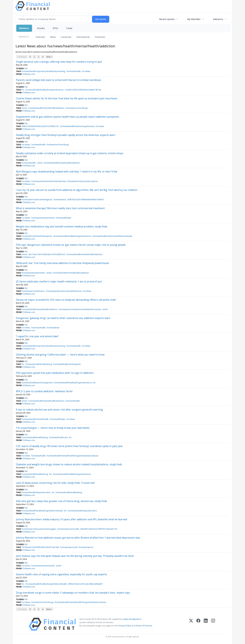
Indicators (218, 19)
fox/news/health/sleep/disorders (36, 492)
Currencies (66, 37)
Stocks (41, 28)
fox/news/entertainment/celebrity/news (49, 181)
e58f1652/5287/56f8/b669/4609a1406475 (86, 200)
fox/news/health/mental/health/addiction (46, 108)
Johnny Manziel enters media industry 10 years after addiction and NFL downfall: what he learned (71, 519)
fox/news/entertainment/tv (43, 218)
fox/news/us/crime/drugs (77, 108)
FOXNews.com (29, 74)
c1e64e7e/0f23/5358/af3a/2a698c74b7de (83, 90)
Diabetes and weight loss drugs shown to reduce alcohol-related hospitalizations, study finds (69, 464)
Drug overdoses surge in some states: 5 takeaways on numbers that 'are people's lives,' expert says (73, 593)
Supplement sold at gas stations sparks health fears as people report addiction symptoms (67, 117)
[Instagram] (213, 624)
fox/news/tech (60, 200)
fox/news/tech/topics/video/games (82, 181)
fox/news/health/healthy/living (39, 364)
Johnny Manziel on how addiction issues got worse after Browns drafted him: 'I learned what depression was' (78, 538)
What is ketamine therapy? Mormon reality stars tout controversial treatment (60, 208)
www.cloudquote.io (132, 619)
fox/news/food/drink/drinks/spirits (37, 236)
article (24, 108)
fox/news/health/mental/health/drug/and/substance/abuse (72, 456)
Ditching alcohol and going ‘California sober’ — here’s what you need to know (60, 355)
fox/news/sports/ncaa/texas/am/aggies (39, 529)
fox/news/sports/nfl (69, 547)
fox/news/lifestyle (64, 218)
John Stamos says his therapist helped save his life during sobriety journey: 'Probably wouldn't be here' (75, 556)
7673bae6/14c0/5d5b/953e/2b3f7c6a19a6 (40, 547)
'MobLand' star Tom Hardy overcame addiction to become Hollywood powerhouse (62, 263)
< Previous (22, 57)
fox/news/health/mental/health (35, 419)
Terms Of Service (144, 626)
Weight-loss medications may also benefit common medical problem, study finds (62, 226)
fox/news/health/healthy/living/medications (45, 90)
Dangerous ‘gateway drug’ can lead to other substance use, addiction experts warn (63, 318)
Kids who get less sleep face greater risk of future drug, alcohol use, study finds (61, 501)
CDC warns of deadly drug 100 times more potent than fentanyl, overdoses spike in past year (69, 446)
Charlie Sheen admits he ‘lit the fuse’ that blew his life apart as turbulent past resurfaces (67, 98)
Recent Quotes (167, 19)
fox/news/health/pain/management (37, 383)
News (53, 37)
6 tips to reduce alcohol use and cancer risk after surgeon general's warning (59, 410)
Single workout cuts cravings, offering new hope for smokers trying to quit (59, 62)
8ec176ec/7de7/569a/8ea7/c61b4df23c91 (47, 254)
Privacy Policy (125, 626)
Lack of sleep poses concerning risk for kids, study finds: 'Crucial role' (55, 483)
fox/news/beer (53, 328)
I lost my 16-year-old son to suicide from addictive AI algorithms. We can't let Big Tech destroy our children (77, 190)
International (83, 37)
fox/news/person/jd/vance (33, 291)
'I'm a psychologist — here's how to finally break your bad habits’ (53, 428)
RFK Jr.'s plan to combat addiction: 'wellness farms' (44, 391)
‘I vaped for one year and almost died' (37, 336)
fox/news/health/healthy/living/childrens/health (42, 511)
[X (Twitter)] (191, 624)
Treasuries (100, 37)
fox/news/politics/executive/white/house (64, 291)
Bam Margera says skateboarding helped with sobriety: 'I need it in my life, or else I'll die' (67, 172)
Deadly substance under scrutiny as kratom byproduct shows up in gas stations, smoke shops (70, 153)
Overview (40, 37)
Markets (24, 28)
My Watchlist (194, 19)
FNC (26, 68)
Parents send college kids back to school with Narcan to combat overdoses (59, 80)
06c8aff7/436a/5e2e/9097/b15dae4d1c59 (99, 529)
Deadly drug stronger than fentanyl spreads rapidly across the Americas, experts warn (66, 135)
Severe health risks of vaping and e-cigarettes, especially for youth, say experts (61, 574)
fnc (23, 90)
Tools (69, 28)
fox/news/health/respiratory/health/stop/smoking (43, 71)
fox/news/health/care (59, 437)
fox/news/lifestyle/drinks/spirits (67, 364)
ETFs (55, 28)
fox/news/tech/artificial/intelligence (37, 200)
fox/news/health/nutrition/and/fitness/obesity (112, 236)
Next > (49, 57)
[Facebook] (198, 624)
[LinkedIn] (206, 624)
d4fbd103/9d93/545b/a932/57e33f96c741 (40, 126)
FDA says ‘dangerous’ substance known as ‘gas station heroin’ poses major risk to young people (71, 245)
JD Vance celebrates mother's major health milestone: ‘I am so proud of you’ (59, 281)
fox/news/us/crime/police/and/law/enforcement (80, 309)
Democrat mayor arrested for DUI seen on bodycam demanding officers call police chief (66, 300)
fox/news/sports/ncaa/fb (68, 529)
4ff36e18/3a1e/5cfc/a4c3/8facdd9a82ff (85, 584)
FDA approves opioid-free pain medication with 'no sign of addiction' (55, 373)
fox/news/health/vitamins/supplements (77, 126)
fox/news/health (74, 71)
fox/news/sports (86, 547)
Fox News (86, 71)
